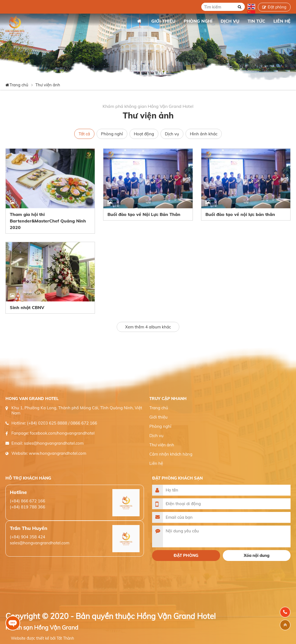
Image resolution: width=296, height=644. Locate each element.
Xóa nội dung (257, 555)
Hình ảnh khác (204, 134)
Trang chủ (139, 21)
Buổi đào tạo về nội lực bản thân (240, 214)
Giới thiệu (158, 417)
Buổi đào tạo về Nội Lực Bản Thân (144, 214)
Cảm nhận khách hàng (171, 454)
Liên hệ (156, 463)
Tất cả (84, 134)
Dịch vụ (172, 134)
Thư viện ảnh (48, 85)
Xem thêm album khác (148, 327)
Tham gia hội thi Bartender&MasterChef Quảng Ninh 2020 (48, 221)
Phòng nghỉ (112, 134)
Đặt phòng (277, 7)
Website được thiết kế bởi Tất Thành (42, 638)
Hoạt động (144, 134)
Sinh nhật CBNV (27, 307)
